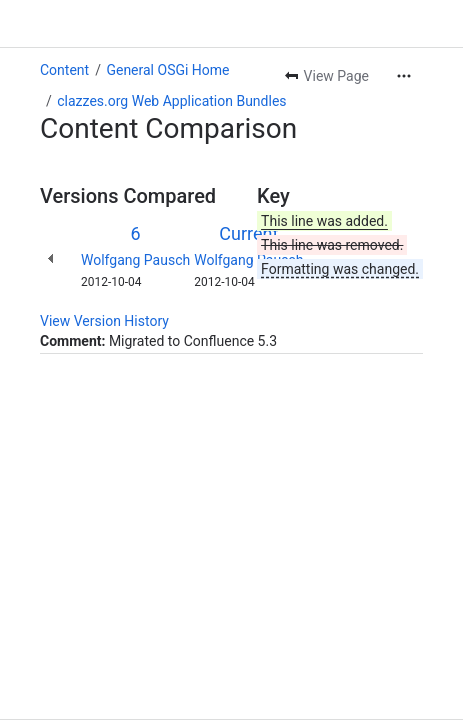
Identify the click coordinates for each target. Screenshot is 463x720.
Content (64, 70)
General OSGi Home (167, 70)
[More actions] (404, 76)
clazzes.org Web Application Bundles (171, 101)
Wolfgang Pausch (135, 260)
